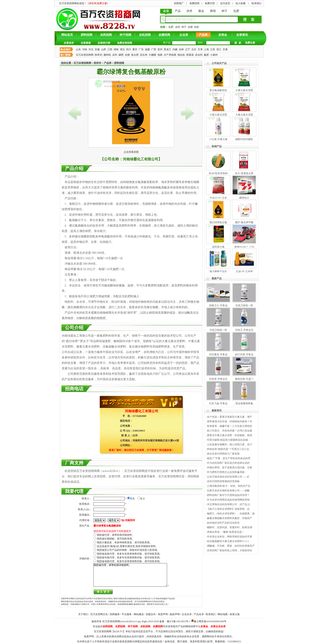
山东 (78, 49)
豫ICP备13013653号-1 (179, 621)
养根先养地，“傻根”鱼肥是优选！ (226, 532)
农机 (197, 27)
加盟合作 (151, 614)
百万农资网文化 (99, 614)
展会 (201, 11)
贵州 (160, 49)
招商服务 (115, 614)
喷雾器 (190, 55)
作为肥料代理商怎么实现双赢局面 (226, 472)
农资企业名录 (218, 626)
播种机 (107, 55)
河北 (91, 49)
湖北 (122, 49)
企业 (166, 11)
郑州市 (97, 63)
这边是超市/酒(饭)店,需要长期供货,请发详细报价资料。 (127, 546)
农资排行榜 (104, 43)
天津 (200, 49)
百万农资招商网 (85, 55)
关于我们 (83, 614)
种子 (225, 11)
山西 (103, 49)
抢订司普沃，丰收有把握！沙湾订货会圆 (230, 431)
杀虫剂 (199, 55)
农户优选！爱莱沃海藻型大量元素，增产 (230, 417)
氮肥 (206, 55)
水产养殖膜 (170, 55)
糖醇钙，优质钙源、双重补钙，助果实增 (230, 527)
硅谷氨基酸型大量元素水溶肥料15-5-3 (228, 541)
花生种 (144, 55)
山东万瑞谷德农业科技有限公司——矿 (228, 477)
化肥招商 (120, 626)
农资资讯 (242, 35)
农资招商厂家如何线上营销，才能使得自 (230, 550)
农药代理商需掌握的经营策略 (223, 481)
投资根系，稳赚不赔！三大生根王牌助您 (230, 426)
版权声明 (175, 614)
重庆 (135, 49)
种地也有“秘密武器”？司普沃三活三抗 (228, 449)
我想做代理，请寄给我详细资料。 (116, 535)
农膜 (190, 27)
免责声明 (163, 614)
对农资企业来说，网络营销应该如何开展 (230, 537)
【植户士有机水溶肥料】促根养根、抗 (228, 509)
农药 (178, 27)
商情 (213, 11)
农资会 (223, 35)
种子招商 (125, 35)
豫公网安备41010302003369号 (210, 621)
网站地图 (223, 614)
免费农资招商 (125, 43)
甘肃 (225, 49)
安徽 (97, 49)
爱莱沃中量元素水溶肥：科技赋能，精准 (230, 435)
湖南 (116, 49)
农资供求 (69, 43)
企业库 (184, 35)
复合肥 (135, 55)
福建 (147, 49)
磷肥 (121, 55)
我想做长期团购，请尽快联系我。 (116, 539)
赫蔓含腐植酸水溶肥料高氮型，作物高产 (230, 518)
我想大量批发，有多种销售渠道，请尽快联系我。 (124, 542)
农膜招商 (164, 35)
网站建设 (139, 614)
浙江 (219, 49)
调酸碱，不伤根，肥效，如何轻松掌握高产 (231, 546)
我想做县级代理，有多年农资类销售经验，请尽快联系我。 (129, 554)
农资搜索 (86, 43)
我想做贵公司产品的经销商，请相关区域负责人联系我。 (128, 550)
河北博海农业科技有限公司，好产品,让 (229, 504)
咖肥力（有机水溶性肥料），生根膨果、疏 (231, 514)
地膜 (160, 55)
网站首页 (67, 35)
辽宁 (188, 49)
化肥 (236, 11)
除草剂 (98, 55)
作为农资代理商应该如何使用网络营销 (228, 500)
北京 (194, 49)
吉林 (181, 49)
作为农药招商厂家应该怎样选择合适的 (228, 463)
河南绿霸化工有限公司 (140, 159)
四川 (129, 49)
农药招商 (106, 35)
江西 (110, 49)
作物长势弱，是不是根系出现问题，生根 (230, 468)
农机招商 (145, 35)
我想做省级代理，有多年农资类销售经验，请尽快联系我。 (129, 561)
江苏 (213, 49)
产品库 (203, 35)
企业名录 (187, 614)
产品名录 (199, 614)
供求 (189, 11)
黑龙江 (167, 49)
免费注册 (250, 43)
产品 (178, 11)
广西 (154, 49)
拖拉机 (181, 55)
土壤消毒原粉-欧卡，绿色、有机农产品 (229, 486)
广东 (141, 49)
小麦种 (214, 55)
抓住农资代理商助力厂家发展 (223, 454)
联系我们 (211, 614)
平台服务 (127, 614)
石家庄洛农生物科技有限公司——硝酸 (228, 491)
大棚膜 (152, 55)
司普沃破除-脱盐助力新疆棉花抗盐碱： (229, 440)
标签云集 (235, 614)
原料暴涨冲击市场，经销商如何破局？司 (230, 421)
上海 (206, 49)
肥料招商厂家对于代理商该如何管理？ (228, 495)
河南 (85, 49)
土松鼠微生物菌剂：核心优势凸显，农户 (230, 444)
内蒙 (175, 49)
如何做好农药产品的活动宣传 (223, 523)
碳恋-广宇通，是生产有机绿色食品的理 (229, 458)
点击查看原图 (131, 152)
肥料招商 (87, 35)
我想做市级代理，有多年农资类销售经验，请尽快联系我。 (129, 558)
